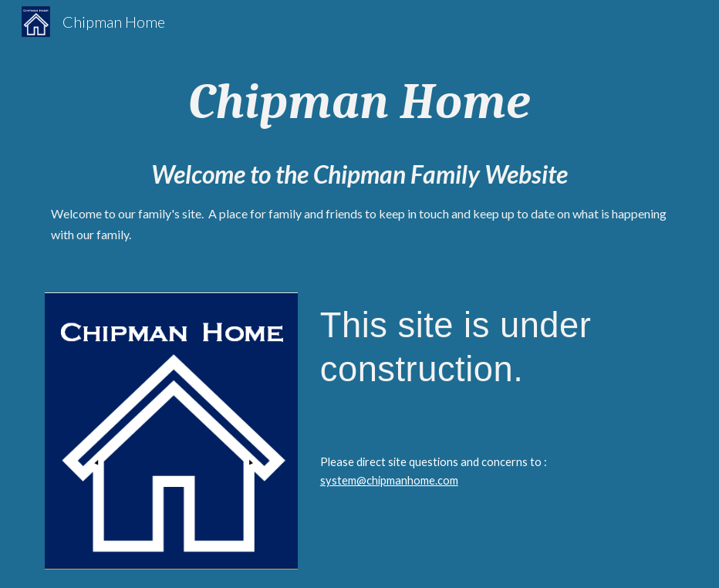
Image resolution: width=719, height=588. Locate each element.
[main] (359, 102)
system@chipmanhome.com (389, 480)
